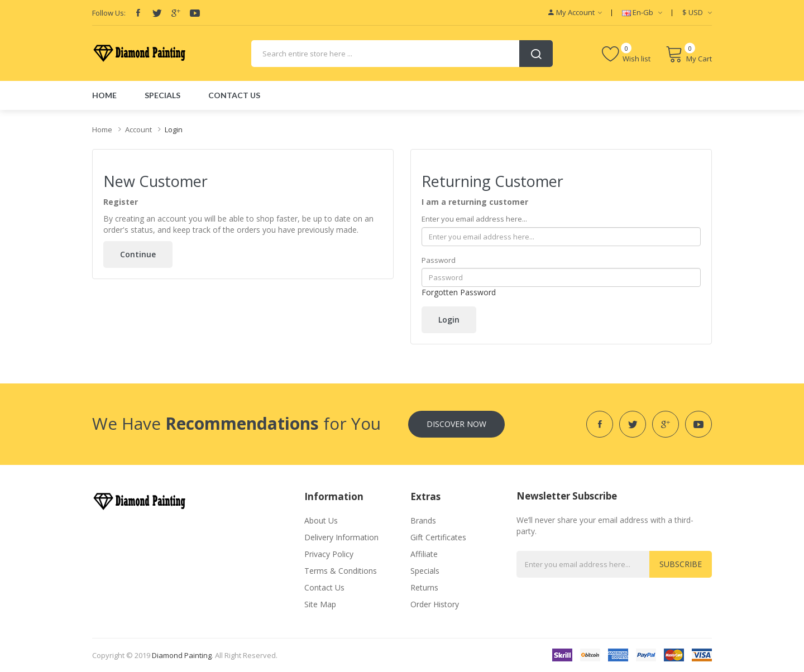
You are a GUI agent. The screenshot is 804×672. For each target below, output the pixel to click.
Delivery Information (341, 537)
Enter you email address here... (474, 219)
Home (102, 129)
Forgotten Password (459, 292)
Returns (424, 587)
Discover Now (456, 424)
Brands (423, 520)
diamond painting (182, 655)
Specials (425, 571)
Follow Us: (109, 13)
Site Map (320, 604)
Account (138, 129)
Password (439, 260)
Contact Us (324, 587)
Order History (435, 604)
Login (174, 129)
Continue (138, 254)
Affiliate (424, 554)
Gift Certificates (438, 537)
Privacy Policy (329, 554)
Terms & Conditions (341, 571)
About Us (321, 520)
